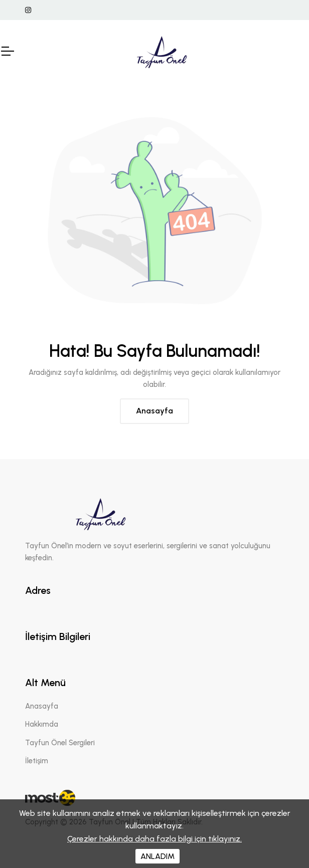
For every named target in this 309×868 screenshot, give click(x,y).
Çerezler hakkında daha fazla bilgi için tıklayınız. (154, 839)
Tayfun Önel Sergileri (60, 743)
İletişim (37, 761)
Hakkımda (42, 724)
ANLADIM (158, 856)
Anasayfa (154, 411)
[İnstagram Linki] (28, 10)
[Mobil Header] (7, 51)
